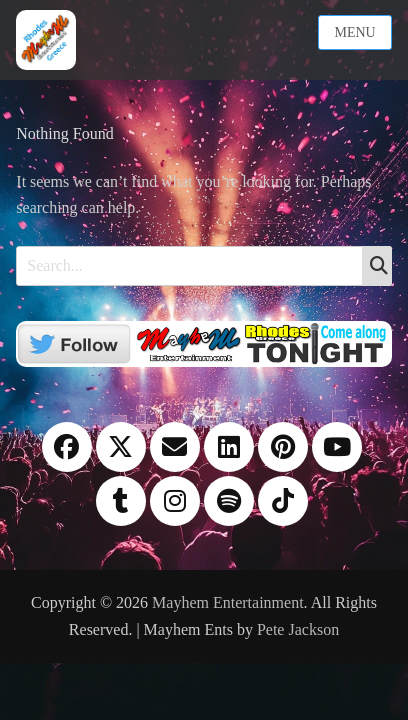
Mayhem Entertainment (228, 602)
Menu (354, 32)
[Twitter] (203, 342)
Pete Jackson (298, 629)
